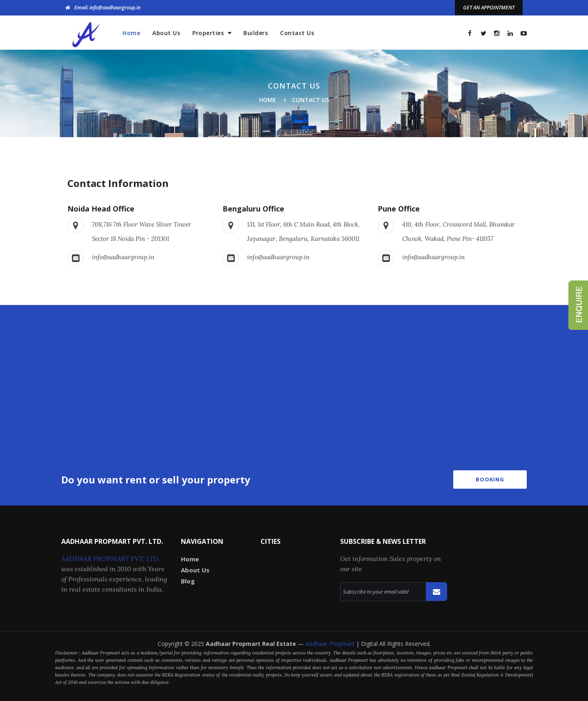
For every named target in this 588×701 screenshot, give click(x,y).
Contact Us (297, 33)
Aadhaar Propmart (331, 644)
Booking (490, 479)
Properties (209, 33)
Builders (256, 33)
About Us (166, 33)
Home (131, 33)
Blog (188, 581)
